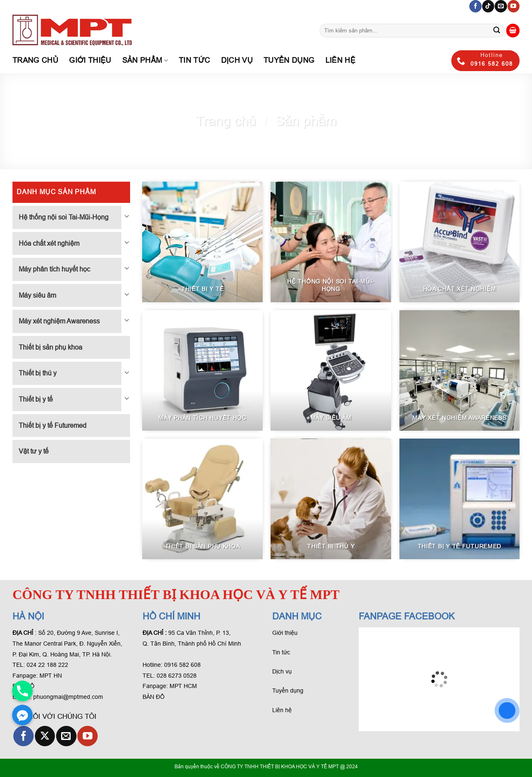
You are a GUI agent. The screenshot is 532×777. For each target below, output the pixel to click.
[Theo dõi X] (45, 736)
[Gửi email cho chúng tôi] (501, 6)
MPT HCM (183, 686)
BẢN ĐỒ (154, 697)
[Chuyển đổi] (127, 216)
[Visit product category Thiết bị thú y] (331, 499)
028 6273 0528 (177, 676)
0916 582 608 (182, 665)
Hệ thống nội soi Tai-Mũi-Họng (64, 217)
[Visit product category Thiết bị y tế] (202, 242)
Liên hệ (340, 60)
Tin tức (194, 60)
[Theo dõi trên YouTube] (514, 6)
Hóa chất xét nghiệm (49, 243)
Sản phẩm (145, 60)
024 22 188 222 (47, 665)
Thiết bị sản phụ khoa (50, 347)
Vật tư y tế (34, 451)
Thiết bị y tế (36, 399)
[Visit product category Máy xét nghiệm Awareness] (460, 370)
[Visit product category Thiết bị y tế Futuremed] (460, 499)
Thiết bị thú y (38, 373)
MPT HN (51, 676)
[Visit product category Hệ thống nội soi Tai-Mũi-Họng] (331, 242)
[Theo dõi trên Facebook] (475, 6)
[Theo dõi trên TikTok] (488, 6)
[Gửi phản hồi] (497, 31)
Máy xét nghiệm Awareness (59, 321)
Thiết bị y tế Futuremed (53, 425)
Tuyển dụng (289, 60)
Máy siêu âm (37, 295)
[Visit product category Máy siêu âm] (331, 370)
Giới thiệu (90, 60)
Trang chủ (35, 60)
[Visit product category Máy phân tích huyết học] (202, 370)
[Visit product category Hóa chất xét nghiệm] (460, 242)
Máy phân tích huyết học (54, 269)
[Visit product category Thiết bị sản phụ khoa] (202, 499)
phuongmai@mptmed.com (68, 697)
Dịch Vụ (237, 60)
